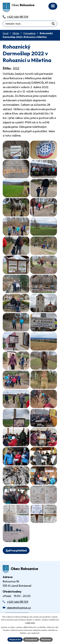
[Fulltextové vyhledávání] (30, 24)
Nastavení (46, 639)
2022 (16, 68)
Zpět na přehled (16, 550)
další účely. (31, 623)
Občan (16, 33)
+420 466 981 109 (18, 602)
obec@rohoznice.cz (19, 608)
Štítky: (7, 68)
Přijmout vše (15, 639)
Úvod (5, 33)
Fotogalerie (29, 33)
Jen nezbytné (31, 639)
